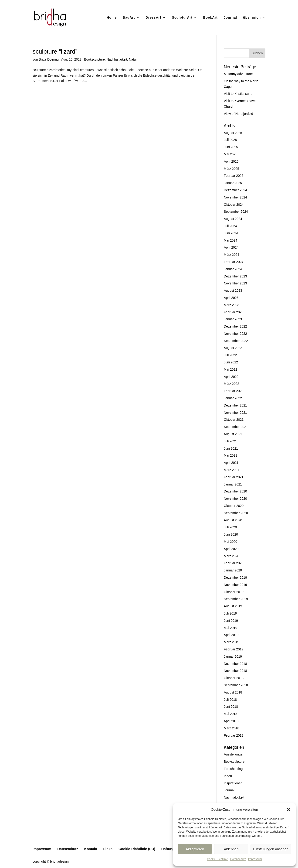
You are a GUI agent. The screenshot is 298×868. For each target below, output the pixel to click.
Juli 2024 (230, 226)
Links (108, 849)
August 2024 (233, 219)
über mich (252, 18)
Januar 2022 (233, 398)
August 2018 (233, 692)
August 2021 (233, 434)
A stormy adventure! (238, 74)
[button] (289, 810)
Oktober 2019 (234, 592)
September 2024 (236, 212)
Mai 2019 (230, 628)
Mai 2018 (230, 714)
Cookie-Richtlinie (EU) (137, 849)
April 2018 (231, 721)
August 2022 (233, 348)
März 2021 (231, 470)
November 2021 (235, 413)
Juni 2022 (231, 362)
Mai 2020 (230, 542)
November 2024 (235, 197)
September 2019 (236, 599)
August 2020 (233, 520)
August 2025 (233, 133)
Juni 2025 (231, 147)
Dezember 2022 (235, 326)
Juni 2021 (231, 448)
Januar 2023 (233, 319)
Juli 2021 (230, 441)
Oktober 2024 (234, 205)
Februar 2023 (234, 312)
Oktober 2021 (234, 420)
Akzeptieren (195, 849)
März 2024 (231, 255)
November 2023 (235, 283)
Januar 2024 (233, 269)
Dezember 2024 (235, 190)
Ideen (228, 776)
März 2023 (231, 305)
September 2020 (236, 513)
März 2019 (231, 642)
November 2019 (235, 585)
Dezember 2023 (235, 276)
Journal (230, 18)
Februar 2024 (234, 262)
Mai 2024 (230, 240)
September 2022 (236, 341)
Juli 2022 (230, 355)
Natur (133, 59)
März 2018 (231, 728)
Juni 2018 (231, 707)
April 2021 (231, 463)
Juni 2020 (231, 534)
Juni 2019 (231, 621)
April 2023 (231, 298)
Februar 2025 (234, 176)
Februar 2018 (234, 735)
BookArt (210, 18)
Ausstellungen (234, 754)
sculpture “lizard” (55, 51)
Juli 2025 (230, 140)
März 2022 (231, 384)
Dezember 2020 (235, 491)
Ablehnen (231, 849)
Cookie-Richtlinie (217, 859)
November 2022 (235, 334)
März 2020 (231, 556)
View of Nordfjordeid (238, 114)
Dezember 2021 (235, 405)
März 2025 (231, 169)
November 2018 (235, 671)
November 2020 (235, 499)
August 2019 (233, 606)
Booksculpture (94, 59)
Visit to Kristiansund (238, 94)
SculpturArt (182, 18)
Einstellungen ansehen (271, 849)
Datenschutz (238, 859)
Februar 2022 (234, 391)
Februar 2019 (234, 649)
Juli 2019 (230, 613)
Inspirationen (233, 783)
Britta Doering (49, 59)
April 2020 (231, 549)
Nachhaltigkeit (117, 59)
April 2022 (231, 377)
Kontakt (91, 849)
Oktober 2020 (234, 506)
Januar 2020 (233, 570)
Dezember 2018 (235, 664)
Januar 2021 (233, 484)
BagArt (129, 18)
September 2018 (236, 685)
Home (112, 18)
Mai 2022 (230, 369)
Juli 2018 (230, 700)
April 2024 (231, 247)
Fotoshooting (233, 769)
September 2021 (236, 427)
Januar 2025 (233, 183)
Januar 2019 (233, 656)
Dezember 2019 (235, 578)
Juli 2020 (230, 527)
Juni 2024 (231, 233)
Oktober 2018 (234, 678)
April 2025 (231, 161)
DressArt (154, 18)
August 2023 (233, 290)
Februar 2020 (234, 563)
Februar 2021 (234, 477)
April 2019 (231, 635)
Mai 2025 (230, 154)
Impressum (255, 859)
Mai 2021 (230, 455)
